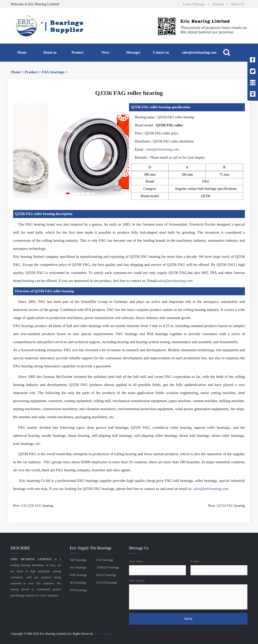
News (105, 52)
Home (22, 52)
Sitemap (218, 4)
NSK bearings (78, 575)
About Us (238, 4)
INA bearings (78, 567)
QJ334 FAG (225, 506)
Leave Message (194, 4)
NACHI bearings (107, 583)
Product (78, 52)
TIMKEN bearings (108, 567)
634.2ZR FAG (31, 506)
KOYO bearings (106, 575)
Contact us (161, 52)
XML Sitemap (103, 634)
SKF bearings (78, 560)
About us (50, 52)
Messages (133, 52)
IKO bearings (78, 583)
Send (188, 619)
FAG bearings (53, 72)
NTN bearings (78, 590)
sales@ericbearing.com (199, 52)
